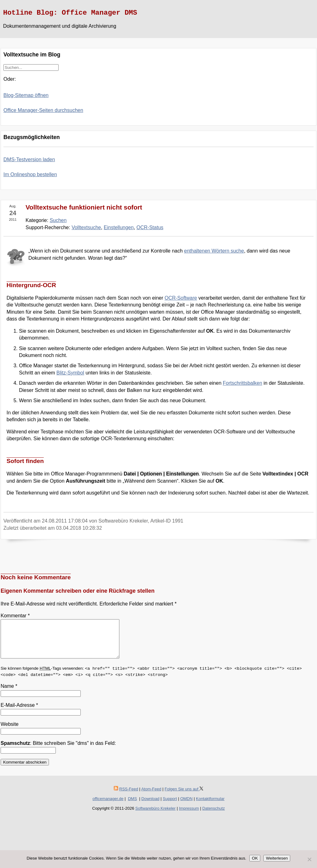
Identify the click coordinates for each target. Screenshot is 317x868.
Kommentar (15, 616)
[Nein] (309, 859)
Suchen (58, 220)
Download (151, 806)
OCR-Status (150, 227)
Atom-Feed (151, 796)
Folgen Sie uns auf (184, 796)
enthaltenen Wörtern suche (214, 251)
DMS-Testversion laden (29, 159)
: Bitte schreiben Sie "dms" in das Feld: (58, 751)
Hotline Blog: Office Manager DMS (70, 13)
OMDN (186, 806)
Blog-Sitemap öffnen (26, 95)
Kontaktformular (210, 806)
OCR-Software (181, 298)
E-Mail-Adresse (19, 713)
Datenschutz (214, 816)
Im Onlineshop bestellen (30, 174)
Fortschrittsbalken (243, 383)
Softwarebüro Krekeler (155, 816)
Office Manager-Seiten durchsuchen (43, 110)
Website (10, 732)
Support (170, 806)
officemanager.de (108, 806)
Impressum (189, 816)
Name (9, 694)
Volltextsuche (86, 227)
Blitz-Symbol (70, 373)
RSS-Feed (129, 796)
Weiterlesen (277, 858)
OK (255, 858)
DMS (132, 806)
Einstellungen (119, 227)
